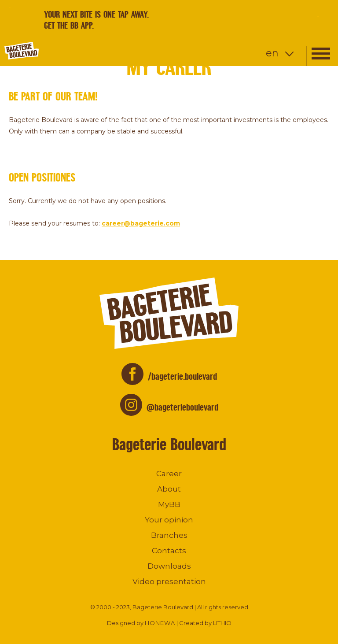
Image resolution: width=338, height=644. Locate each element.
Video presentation (169, 581)
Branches (169, 535)
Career (169, 474)
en (272, 53)
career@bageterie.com (141, 223)
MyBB (169, 504)
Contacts (169, 551)
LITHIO (222, 623)
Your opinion (169, 520)
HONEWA (160, 623)
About (169, 489)
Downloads (169, 566)
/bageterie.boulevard (182, 376)
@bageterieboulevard (182, 407)
